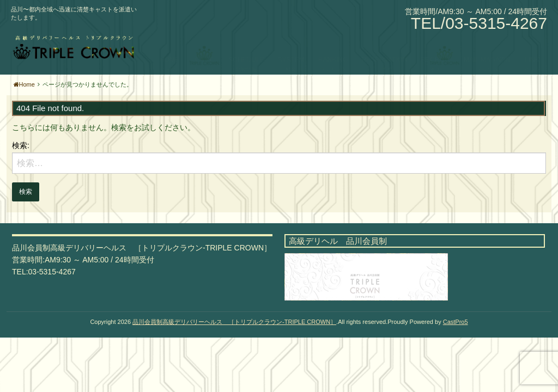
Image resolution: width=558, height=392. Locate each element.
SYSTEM (291, 49)
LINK (532, 49)
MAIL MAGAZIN (487, 49)
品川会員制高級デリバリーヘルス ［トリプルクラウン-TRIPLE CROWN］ (234, 322)
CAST (204, 49)
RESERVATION (385, 49)
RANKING (333, 49)
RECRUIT (436, 49)
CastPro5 (456, 322)
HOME (169, 49)
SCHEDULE (246, 49)
